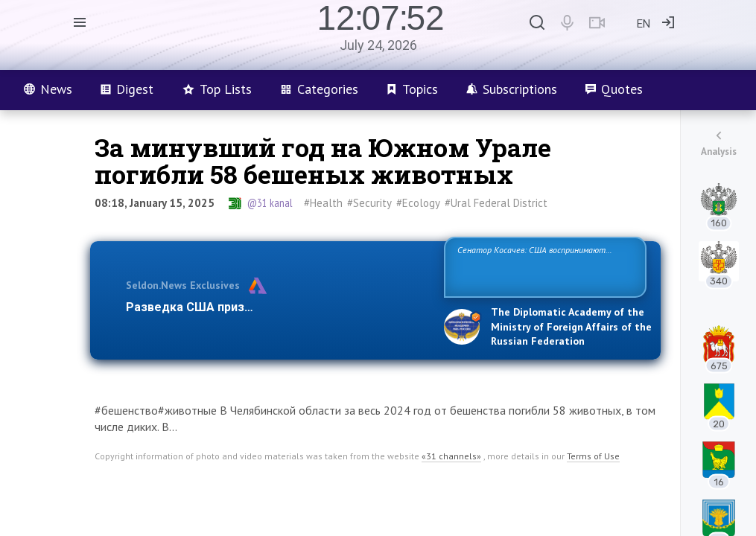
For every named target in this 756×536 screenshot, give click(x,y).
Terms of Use (593, 456)
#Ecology (418, 203)
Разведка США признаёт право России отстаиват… (276, 307)
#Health (323, 203)
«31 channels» (451, 456)
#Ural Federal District (496, 203)
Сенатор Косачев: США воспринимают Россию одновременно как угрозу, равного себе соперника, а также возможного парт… (543, 266)
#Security (369, 203)
